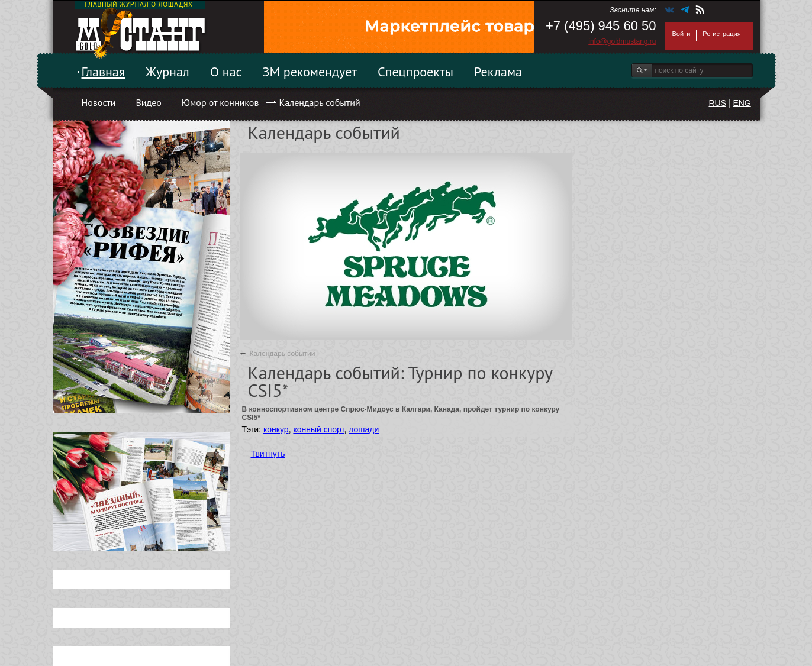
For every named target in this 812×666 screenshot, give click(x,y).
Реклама (498, 72)
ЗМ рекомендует (310, 72)
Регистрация (721, 34)
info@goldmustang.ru (622, 41)
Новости (99, 102)
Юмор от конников (220, 102)
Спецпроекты (415, 72)
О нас (226, 72)
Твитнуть (268, 454)
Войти (681, 34)
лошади (364, 429)
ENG (742, 103)
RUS (717, 103)
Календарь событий (319, 102)
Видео (148, 102)
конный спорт (318, 429)
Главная (104, 72)
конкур (276, 429)
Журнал (167, 72)
